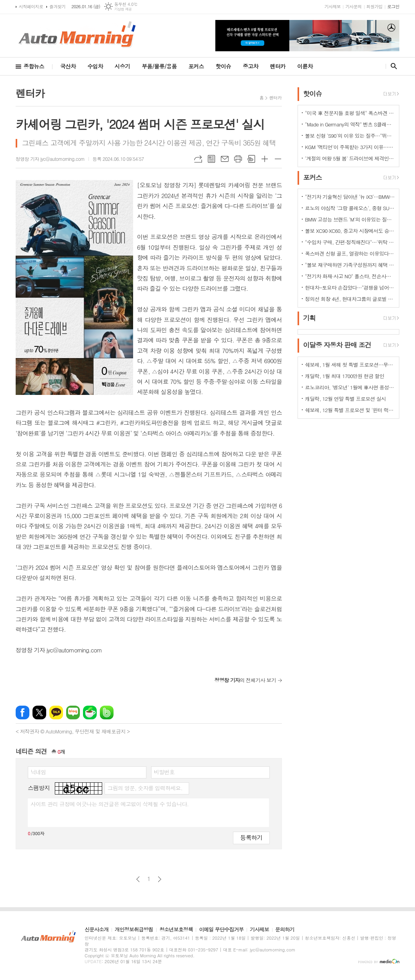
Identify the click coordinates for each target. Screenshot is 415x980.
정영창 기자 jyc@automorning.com (50, 159)
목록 (211, 159)
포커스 (196, 66)
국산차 (68, 66)
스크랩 (251, 159)
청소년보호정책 (176, 930)
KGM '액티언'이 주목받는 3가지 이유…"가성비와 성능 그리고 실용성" (350, 147)
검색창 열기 (392, 66)
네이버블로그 (73, 712)
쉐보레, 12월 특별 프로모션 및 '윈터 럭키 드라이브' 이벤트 (350, 410)
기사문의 (353, 6)
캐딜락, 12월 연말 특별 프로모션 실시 (346, 399)
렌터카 (278, 66)
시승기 (122, 66)
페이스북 (23, 712)
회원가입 (374, 6)
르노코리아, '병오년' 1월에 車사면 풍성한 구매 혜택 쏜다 (350, 387)
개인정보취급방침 (134, 930)
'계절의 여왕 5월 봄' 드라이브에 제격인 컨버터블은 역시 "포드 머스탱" (350, 158)
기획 (309, 318)
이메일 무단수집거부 (221, 930)
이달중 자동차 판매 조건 (337, 345)
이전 (138, 879)
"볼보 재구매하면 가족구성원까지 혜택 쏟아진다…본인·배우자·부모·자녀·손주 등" (350, 265)
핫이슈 (223, 66)
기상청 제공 (123, 9)
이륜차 (305, 66)
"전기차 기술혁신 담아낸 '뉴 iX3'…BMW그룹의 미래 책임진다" (350, 197)
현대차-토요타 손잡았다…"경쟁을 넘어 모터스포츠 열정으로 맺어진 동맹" (350, 287)
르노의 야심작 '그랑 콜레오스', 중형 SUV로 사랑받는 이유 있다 (350, 208)
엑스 (39, 712)
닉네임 (38, 772)
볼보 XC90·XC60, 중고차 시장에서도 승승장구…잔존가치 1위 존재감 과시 (350, 231)
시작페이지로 (31, 6)
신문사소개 (97, 930)
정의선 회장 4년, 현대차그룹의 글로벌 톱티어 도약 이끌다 (350, 299)
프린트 (238, 159)
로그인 (393, 6)
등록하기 (251, 837)
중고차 (250, 66)
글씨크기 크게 (265, 159)
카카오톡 (56, 712)
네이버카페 (90, 712)
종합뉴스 (34, 66)
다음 (160, 879)
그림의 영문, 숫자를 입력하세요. (145, 788)
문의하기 (285, 930)
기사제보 (333, 6)
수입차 (95, 66)
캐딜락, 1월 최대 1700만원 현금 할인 (345, 376)
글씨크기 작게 (278, 159)
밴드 (107, 712)
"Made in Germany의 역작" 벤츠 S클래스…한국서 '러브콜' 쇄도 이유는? (350, 124)
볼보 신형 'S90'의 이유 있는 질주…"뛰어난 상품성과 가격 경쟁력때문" (350, 136)
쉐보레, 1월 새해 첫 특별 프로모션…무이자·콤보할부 (350, 365)
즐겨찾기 (57, 6)
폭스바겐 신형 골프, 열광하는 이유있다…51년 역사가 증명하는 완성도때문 (350, 253)
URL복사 (198, 159)
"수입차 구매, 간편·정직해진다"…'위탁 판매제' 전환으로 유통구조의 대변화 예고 (350, 242)
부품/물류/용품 (159, 66)
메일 (225, 159)
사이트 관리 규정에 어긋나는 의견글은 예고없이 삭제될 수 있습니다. (110, 804)
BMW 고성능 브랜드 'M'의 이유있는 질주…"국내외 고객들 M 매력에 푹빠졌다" (350, 219)
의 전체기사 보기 (245, 680)
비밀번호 (164, 772)
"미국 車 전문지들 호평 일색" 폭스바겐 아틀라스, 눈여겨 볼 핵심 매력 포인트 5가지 (350, 113)
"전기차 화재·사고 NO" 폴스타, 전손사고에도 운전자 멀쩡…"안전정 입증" (350, 276)
